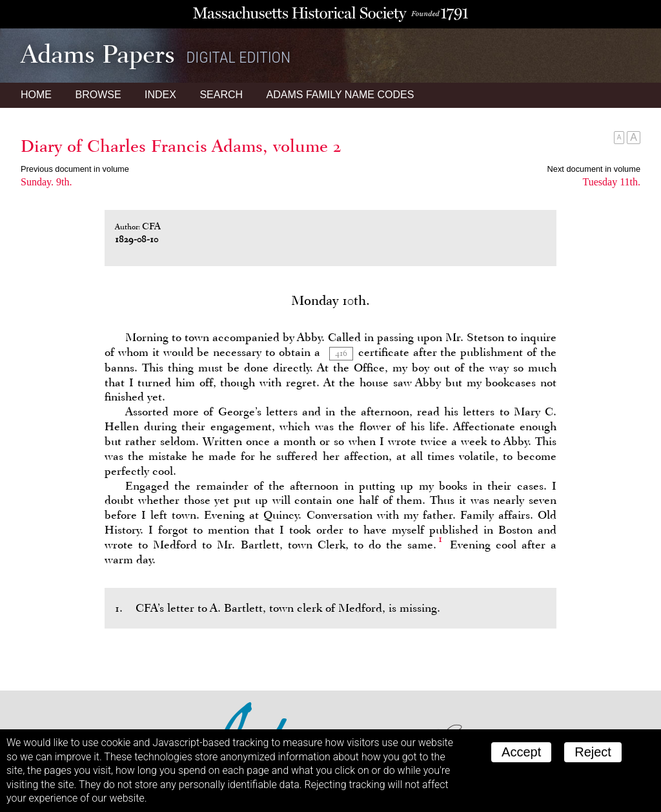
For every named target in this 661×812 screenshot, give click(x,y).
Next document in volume (594, 169)
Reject (593, 752)
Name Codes (341, 95)
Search (221, 95)
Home (36, 95)
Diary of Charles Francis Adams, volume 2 (181, 146)
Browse (98, 95)
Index (160, 95)
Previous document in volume (75, 169)
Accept (521, 752)
